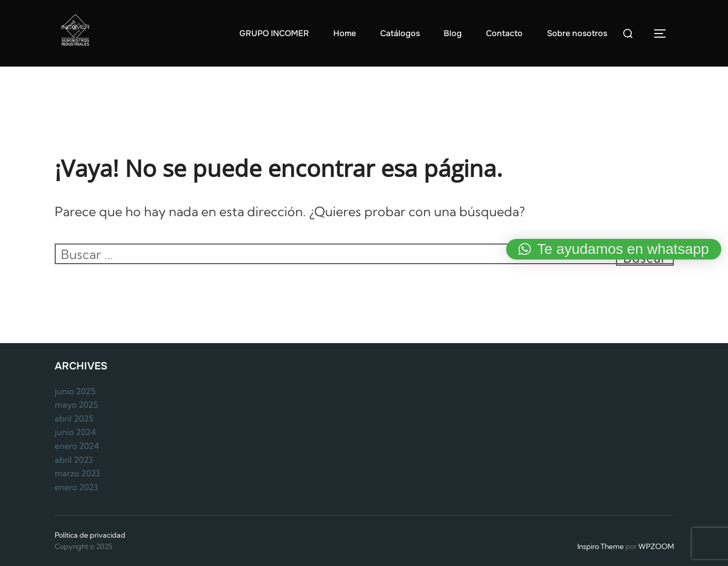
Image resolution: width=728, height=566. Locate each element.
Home (345, 33)
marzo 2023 (77, 473)
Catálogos (400, 33)
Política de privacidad (90, 535)
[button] (614, 249)
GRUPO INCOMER (274, 33)
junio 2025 (75, 391)
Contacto (504, 33)
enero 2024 (77, 446)
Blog (453, 33)
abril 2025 (74, 418)
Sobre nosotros (577, 33)
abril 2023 (74, 460)
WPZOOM (656, 546)
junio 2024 (75, 432)
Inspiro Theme (601, 546)
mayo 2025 (76, 405)
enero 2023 (76, 487)
